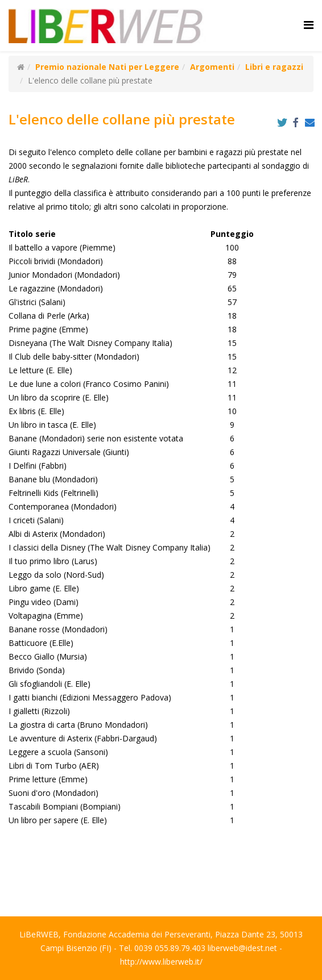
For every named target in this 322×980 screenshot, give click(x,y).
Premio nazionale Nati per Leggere (107, 67)
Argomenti (212, 67)
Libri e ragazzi (274, 67)
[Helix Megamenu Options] (309, 25)
